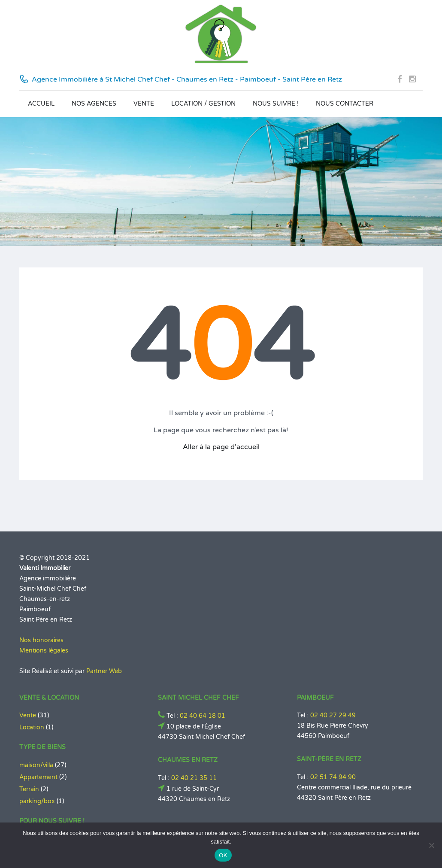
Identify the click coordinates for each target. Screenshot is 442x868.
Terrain (29, 789)
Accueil (41, 104)
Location (32, 727)
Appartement (38, 777)
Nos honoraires (41, 640)
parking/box (37, 801)
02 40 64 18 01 (203, 716)
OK (223, 855)
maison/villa (36, 765)
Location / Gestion (203, 104)
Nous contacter (345, 104)
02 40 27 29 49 (333, 715)
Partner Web (104, 671)
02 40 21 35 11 (194, 778)
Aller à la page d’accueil (221, 447)
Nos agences (94, 104)
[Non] (431, 845)
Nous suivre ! (276, 104)
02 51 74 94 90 (333, 777)
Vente (144, 104)
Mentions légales (44, 651)
